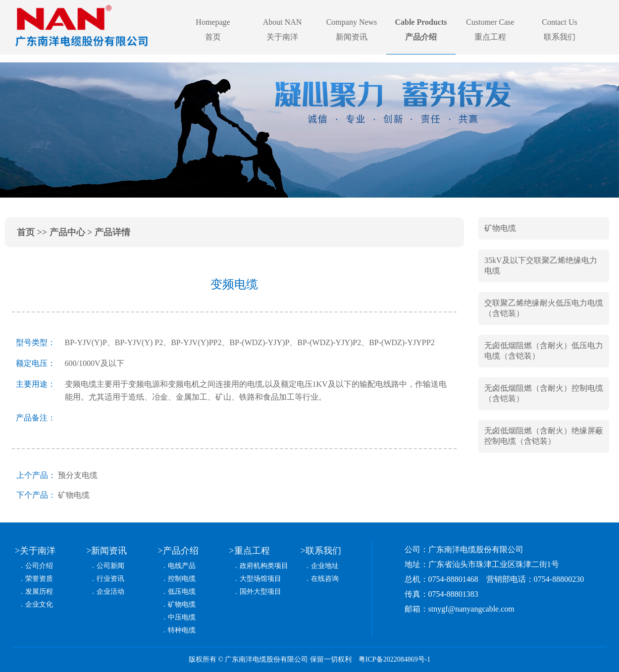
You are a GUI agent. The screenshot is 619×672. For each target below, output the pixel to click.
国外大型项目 (260, 592)
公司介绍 (39, 566)
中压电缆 (182, 617)
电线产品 (182, 566)
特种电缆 (182, 630)
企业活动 (110, 592)
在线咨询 (325, 579)
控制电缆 (182, 579)
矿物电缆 (74, 495)
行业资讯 (110, 579)
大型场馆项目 (260, 579)
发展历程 (39, 592)
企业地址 (325, 566)
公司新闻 (110, 566)
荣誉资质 (39, 579)
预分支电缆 (78, 475)
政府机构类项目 (264, 566)
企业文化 (39, 604)
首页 (26, 232)
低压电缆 (182, 592)
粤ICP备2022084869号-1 (394, 659)
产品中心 (67, 232)
